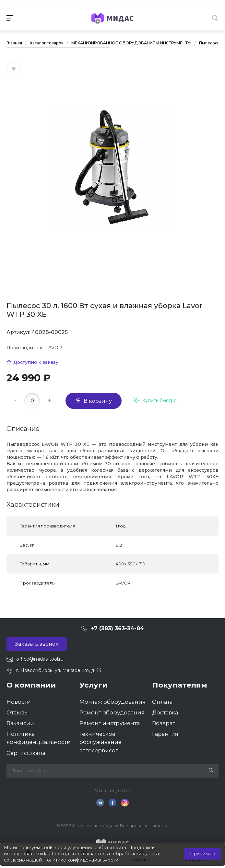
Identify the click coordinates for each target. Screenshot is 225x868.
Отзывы (18, 712)
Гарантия (165, 734)
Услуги (93, 685)
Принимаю (203, 854)
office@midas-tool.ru (40, 659)
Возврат (164, 723)
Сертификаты (26, 753)
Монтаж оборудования (113, 702)
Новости (19, 702)
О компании (31, 685)
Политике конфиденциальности (81, 860)
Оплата (162, 702)
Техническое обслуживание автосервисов (101, 742)
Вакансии (20, 723)
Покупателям (180, 685)
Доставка (165, 712)
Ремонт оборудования (112, 712)
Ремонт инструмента (110, 723)
